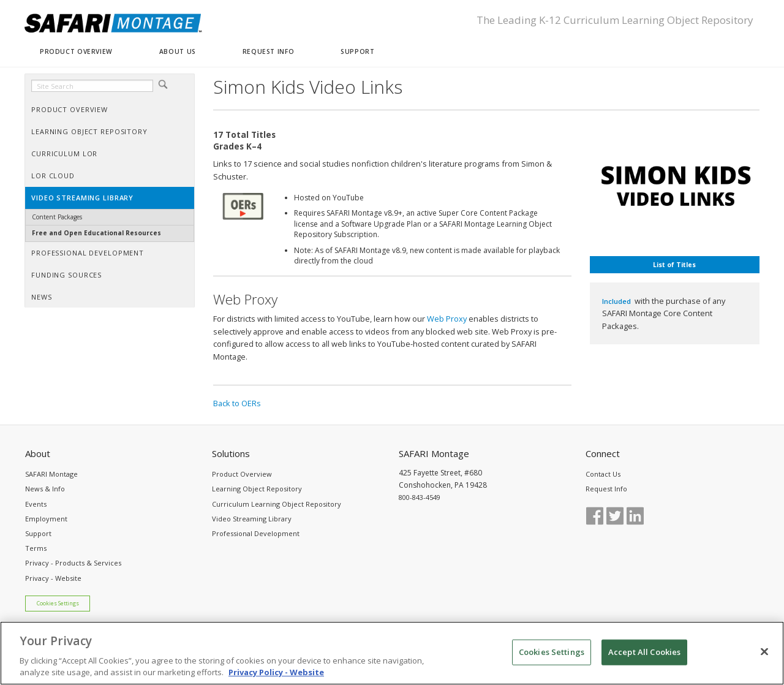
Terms (36, 548)
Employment (46, 519)
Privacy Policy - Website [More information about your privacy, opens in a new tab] (276, 679)
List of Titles (674, 265)
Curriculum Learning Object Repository (277, 504)
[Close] (764, 658)
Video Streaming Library (252, 519)
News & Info (45, 489)
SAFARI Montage (51, 474)
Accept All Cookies (644, 658)
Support (38, 533)
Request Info (606, 489)
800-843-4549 (420, 497)
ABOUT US (178, 51)
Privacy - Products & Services (73, 563)
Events (36, 504)
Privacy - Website (53, 578)
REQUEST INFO (268, 51)
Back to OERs (237, 403)
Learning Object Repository (257, 489)
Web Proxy (447, 319)
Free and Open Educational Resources (96, 233)
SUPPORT (357, 51)
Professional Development (256, 533)
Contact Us (603, 474)
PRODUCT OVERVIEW (76, 51)
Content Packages (57, 217)
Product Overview (242, 474)
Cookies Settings (58, 604)
